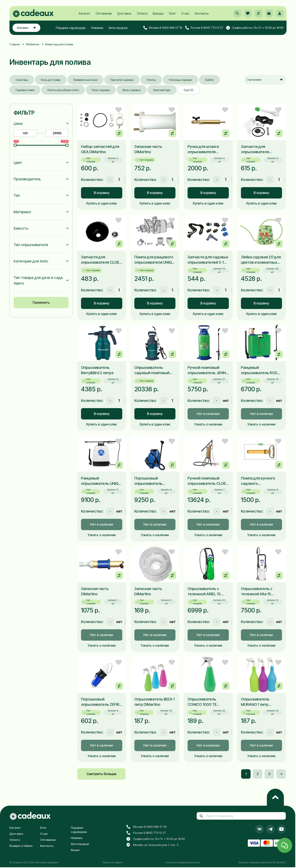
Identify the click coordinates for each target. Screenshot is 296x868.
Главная (15, 44)
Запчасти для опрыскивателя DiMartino (255, 149)
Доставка (124, 13)
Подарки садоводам (71, 28)
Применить (41, 302)
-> (281, 774)
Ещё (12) (189, 90)
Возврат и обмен (21, 846)
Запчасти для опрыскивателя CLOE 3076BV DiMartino (100, 260)
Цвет (18, 163)
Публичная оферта (113, 862)
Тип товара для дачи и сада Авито (38, 280)
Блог (173, 13)
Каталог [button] (26, 28)
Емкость (21, 228)
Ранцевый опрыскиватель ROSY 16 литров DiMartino (260, 370)
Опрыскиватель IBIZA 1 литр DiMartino (154, 702)
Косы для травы (51, 80)
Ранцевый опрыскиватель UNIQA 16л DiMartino (101, 481)
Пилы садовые (101, 90)
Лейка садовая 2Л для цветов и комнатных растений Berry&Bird (261, 260)
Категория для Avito (31, 261)
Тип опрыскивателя (31, 245)
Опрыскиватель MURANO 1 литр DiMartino (255, 702)
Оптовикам (104, 13)
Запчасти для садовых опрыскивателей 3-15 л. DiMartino (208, 260)
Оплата (142, 13)
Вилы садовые (132, 90)
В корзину (102, 193)
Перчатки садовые (122, 80)
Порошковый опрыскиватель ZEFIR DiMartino (100, 702)
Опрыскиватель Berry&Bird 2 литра (97, 370)
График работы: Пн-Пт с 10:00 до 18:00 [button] (255, 28)
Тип (17, 195)
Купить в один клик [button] (102, 203)
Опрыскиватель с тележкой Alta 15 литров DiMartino (257, 592)
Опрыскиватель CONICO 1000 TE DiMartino (202, 702)
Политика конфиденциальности (183, 862)
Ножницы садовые (180, 80)
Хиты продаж (118, 28)
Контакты (202, 13)
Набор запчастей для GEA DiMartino (100, 149)
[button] (237, 13)
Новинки (97, 28)
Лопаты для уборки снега (63, 90)
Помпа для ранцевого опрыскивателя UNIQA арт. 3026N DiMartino (154, 260)
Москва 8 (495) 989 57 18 (163, 28)
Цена (18, 124)
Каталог (84, 13)
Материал (22, 212)
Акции (75, 850)
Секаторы (22, 80)
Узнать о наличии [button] (208, 424)
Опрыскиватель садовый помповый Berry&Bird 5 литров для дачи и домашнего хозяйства (155, 370)
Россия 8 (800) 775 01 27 (204, 28)
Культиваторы (162, 90)
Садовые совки (25, 90)
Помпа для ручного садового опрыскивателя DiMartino (258, 481)
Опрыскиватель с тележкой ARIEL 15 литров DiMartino (204, 592)
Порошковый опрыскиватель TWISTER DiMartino (151, 481)
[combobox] (265, 80)
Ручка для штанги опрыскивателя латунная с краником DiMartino (206, 149)
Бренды (158, 13)
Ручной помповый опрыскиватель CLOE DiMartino (207, 481)
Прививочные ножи (85, 80)
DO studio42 (279, 862)
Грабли (209, 80)
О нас (185, 13)
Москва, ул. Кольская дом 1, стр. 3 (152, 845)
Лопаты (151, 80)
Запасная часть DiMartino (148, 149)
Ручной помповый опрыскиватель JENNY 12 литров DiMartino (208, 370)
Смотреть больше (101, 774)
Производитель (27, 179)
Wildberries (32, 44)
